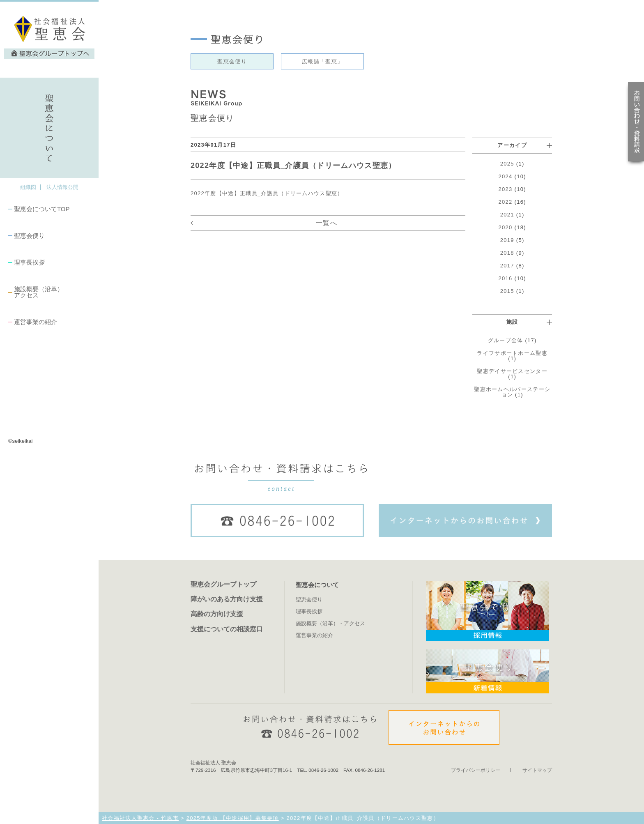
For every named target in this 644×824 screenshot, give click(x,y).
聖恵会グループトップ (223, 584)
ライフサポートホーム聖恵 (512, 353)
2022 (506, 202)
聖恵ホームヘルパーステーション (512, 392)
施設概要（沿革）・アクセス (330, 623)
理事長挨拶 (29, 262)
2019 (507, 240)
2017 (507, 266)
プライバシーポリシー (476, 770)
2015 (507, 291)
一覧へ (327, 223)
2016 (506, 278)
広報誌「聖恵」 (322, 61)
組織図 (28, 187)
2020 (506, 227)
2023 (506, 189)
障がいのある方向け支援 (227, 599)
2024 (506, 176)
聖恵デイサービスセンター (512, 371)
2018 (507, 253)
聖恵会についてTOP (42, 209)
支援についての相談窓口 (227, 629)
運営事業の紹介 (36, 322)
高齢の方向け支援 (217, 614)
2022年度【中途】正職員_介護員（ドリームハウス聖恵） (267, 193)
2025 (507, 164)
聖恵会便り (29, 236)
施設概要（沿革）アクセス (39, 292)
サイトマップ (537, 770)
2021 (507, 215)
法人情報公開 (62, 187)
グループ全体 (506, 340)
